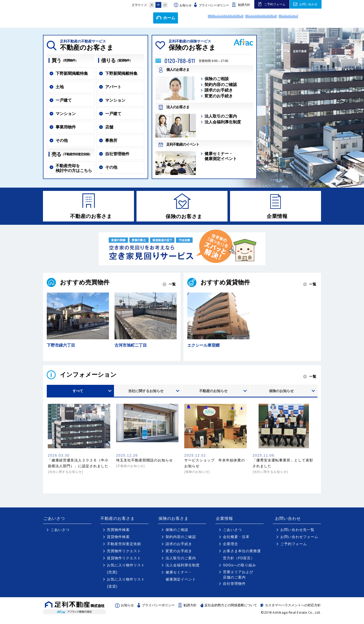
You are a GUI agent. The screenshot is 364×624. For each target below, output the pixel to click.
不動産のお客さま (209, 18)
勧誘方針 (244, 5)
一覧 (172, 287)
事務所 (111, 140)
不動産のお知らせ (213, 393)
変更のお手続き (219, 96)
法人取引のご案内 (221, 116)
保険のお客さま (250, 18)
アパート (113, 87)
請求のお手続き (219, 90)
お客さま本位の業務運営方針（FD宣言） (242, 557)
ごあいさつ (173, 18)
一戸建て (64, 100)
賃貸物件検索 (118, 539)
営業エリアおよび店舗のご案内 (238, 577)
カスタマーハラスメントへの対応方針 (293, 608)
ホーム (143, 18)
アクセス (309, 18)
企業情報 (283, 18)
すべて (78, 393)
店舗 (109, 127)
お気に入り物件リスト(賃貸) (126, 585)
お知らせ (186, 5)
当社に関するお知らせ (146, 393)
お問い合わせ (308, 4)
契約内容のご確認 (221, 85)
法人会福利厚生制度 (223, 122)
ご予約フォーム (275, 4)
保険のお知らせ (281, 393)
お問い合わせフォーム (299, 539)
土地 (60, 87)
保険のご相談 (217, 79)
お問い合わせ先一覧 (297, 532)
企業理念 (231, 546)
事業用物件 (66, 127)
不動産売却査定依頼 (124, 546)
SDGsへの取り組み (240, 568)
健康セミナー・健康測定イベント (221, 156)
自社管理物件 (117, 154)
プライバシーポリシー (214, 5)
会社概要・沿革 (236, 539)
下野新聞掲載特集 (72, 73)
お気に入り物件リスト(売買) (126, 571)
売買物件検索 (118, 532)
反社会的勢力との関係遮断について (231, 608)
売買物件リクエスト (124, 553)
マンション (66, 114)
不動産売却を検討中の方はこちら (74, 168)
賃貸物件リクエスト (124, 561)
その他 (62, 140)
